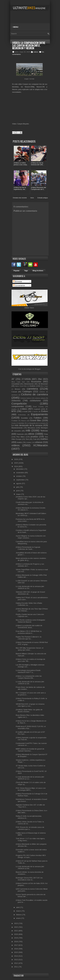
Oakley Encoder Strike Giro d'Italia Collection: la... (29, 604)
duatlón (14, 409)
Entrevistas (22, 415)
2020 (16, 934)
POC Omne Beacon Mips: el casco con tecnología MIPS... (31, 789)
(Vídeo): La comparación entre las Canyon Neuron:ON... (29, 677)
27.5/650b (26, 379)
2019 (16, 938)
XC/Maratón (41, 445)
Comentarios (19, 285)
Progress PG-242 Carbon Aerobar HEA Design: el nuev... (31, 856)
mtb (28, 430)
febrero (19, 915)
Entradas (17, 281)
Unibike (29, 442)
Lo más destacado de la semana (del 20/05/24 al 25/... (30, 587)
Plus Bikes (21, 437)
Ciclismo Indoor (26, 398)
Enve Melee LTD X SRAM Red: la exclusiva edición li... (29, 632)
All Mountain (43, 384)
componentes (18, 406)
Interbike (21, 423)
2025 (16, 463)
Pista (46, 434)
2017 (16, 945)
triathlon (44, 439)
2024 (16, 467)
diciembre (20, 469)
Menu (15, 27)
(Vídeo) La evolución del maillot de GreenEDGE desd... (29, 627)
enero (19, 918)
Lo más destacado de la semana (27, 425)
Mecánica (31, 428)
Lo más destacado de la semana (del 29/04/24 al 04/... (30, 868)
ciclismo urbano (40, 398)
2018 (16, 942)
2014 (16, 956)
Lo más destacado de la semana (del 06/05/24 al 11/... (30, 778)
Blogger (38, 369)
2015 (16, 952)
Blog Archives (38, 271)
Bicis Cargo (44, 386)
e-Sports (35, 411)
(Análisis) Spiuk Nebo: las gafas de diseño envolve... (29, 711)
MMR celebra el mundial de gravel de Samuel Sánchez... (30, 750)
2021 (16, 931)
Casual (14, 392)
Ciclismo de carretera (35, 394)
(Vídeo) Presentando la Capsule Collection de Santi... (28, 548)
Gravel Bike (36, 421)
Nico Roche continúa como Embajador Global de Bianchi (30, 621)
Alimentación (29, 384)
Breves (17, 389)
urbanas (39, 442)
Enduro (45, 411)
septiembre (21, 480)
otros (31, 434)
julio (18, 487)
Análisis (33, 386)
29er (40, 379)
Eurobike (24, 418)
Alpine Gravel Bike (21, 386)
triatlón (19, 442)
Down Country (38, 407)
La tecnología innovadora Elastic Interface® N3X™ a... (28, 671)
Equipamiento (39, 414)
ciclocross (16, 401)
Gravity (14, 423)
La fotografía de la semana (36, 423)
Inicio (32, 198)
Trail (35, 439)
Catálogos (27, 392)
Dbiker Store (29, 308)
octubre (19, 476)
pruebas (34, 437)
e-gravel (37, 409)
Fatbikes (38, 418)
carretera (32, 389)
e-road (25, 411)
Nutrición (20, 434)
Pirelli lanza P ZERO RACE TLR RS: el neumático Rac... (31, 727)
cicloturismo (35, 401)
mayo (18, 494)
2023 (16, 923)
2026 (16, 459)
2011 (16, 967)
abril (18, 907)
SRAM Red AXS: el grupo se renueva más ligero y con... (30, 705)
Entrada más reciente (20, 198)
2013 (16, 960)
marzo (19, 911)
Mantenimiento (17, 428)
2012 (16, 963)
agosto (19, 484)
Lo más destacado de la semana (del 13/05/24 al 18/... (30, 683)
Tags (26, 271)
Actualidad (16, 384)
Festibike (15, 421)
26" (13, 379)
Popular (17, 271)
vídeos (36, 52)
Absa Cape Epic (18, 382)
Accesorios (36, 382)
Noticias (44, 431)
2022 (16, 927)
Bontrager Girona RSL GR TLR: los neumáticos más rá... (29, 879)
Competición (19, 404)
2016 (16, 949)
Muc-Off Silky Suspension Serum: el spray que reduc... (30, 649)
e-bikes (24, 409)
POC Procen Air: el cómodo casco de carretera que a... (30, 828)
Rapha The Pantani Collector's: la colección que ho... (29, 638)
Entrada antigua (43, 198)
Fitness (23, 421)
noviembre (20, 473)
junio (18, 491)
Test (27, 439)
